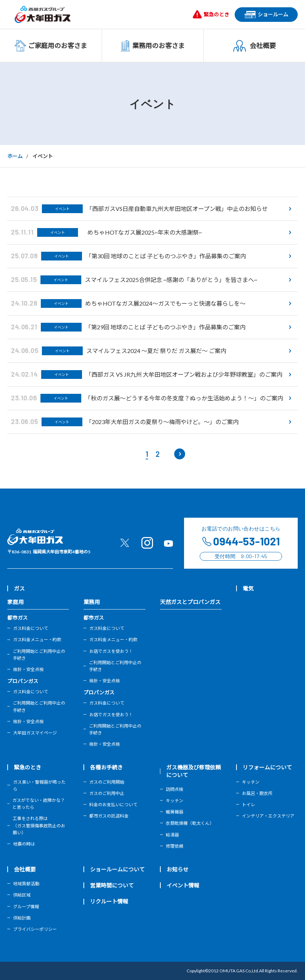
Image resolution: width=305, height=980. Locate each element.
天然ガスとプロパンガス (190, 602)
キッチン (175, 801)
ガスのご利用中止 (107, 793)
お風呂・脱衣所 (257, 793)
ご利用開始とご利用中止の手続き (39, 655)
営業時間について (112, 885)
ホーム (15, 156)
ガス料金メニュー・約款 (37, 640)
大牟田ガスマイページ (35, 733)
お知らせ (177, 869)
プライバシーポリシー (35, 929)
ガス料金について (31, 628)
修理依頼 (175, 846)
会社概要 (25, 869)
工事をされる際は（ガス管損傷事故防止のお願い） (39, 825)
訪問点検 (175, 789)
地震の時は (24, 844)
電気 (248, 588)
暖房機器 (175, 812)
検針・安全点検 (28, 669)
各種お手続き (106, 767)
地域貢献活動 (26, 884)
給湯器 (172, 835)
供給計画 (22, 918)
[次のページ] (180, 454)
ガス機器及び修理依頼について (193, 771)
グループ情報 (26, 907)
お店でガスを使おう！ (111, 651)
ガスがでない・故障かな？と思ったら (39, 804)
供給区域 (22, 895)
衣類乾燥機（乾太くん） (190, 823)
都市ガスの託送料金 (109, 816)
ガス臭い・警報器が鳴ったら (39, 785)
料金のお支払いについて (113, 805)
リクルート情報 (109, 901)
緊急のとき (28, 767)
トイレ (249, 805)
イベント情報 (183, 885)
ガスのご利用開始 (107, 782)
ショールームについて (117, 869)
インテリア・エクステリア (268, 816)
